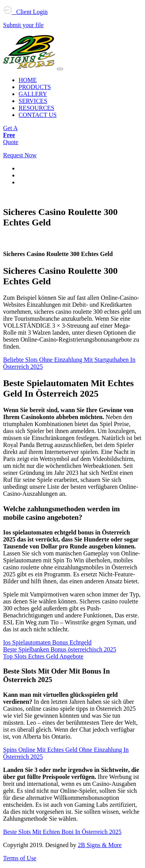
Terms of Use (20, 858)
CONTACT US (38, 115)
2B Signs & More (100, 845)
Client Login (25, 12)
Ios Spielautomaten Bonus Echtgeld (47, 642)
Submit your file (23, 25)
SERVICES (33, 101)
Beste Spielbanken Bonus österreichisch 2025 (60, 649)
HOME (28, 80)
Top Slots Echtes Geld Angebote (43, 656)
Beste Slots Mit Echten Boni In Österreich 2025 (62, 832)
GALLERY (33, 94)
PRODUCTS (35, 87)
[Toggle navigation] (60, 69)
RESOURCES (36, 108)
